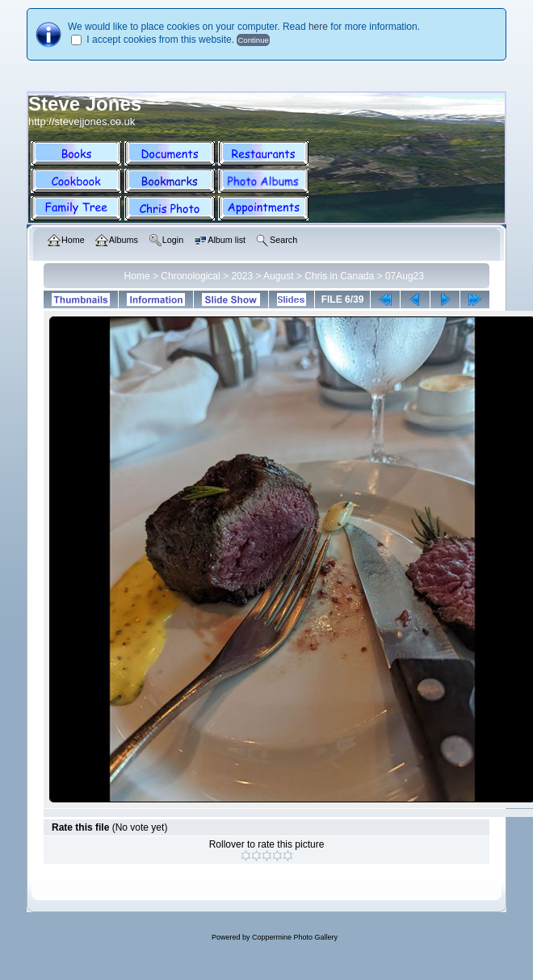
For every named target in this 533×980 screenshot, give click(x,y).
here (318, 27)
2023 (242, 276)
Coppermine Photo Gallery (295, 937)
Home (137, 276)
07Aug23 (405, 276)
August (278, 276)
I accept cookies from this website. (160, 40)
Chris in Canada (339, 276)
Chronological (190, 276)
